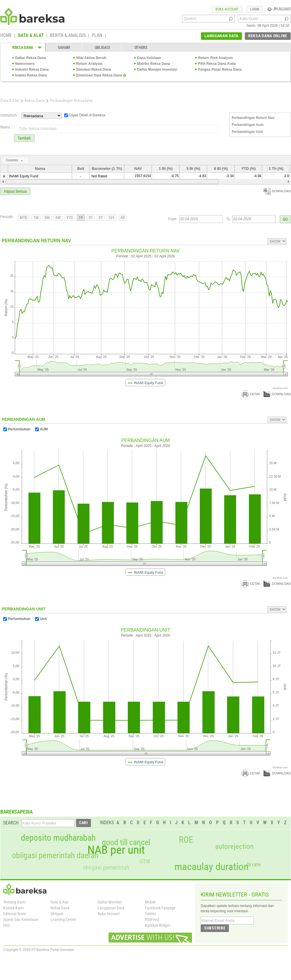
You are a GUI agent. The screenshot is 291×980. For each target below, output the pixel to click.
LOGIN (255, 9)
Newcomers (25, 64)
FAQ (6, 925)
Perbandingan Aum (248, 125)
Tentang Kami (14, 902)
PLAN (97, 36)
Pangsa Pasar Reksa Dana (220, 70)
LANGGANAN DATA (221, 36)
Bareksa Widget (158, 925)
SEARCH (11, 823)
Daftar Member (110, 902)
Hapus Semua (15, 191)
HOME (6, 36)
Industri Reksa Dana (32, 70)
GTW (145, 861)
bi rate (254, 864)
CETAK (251, 394)
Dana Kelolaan (149, 58)
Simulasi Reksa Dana (94, 70)
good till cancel (126, 842)
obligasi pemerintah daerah (55, 856)
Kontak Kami (14, 908)
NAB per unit (116, 850)
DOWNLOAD (277, 191)
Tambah (24, 138)
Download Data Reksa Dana (99, 75)
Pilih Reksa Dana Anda (217, 64)
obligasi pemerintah (106, 867)
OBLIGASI (102, 47)
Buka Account (109, 914)
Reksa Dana (34, 101)
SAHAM (64, 47)
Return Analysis (89, 64)
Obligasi (57, 914)
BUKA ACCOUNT (227, 9)
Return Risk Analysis (215, 58)
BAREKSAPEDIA (17, 812)
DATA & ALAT (31, 36)
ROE (186, 840)
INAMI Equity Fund (24, 176)
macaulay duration (212, 867)
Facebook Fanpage (160, 908)
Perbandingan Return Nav (253, 118)
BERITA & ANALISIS (68, 36)
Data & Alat (10, 101)
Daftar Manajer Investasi (157, 70)
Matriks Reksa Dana (153, 64)
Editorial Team (15, 914)
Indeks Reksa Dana (31, 75)
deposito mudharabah (58, 838)
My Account (279, 8)
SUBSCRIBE (215, 928)
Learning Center (63, 920)
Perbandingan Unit (247, 132)
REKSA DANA (23, 47)
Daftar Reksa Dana (30, 58)
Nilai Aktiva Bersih (91, 58)
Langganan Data (111, 908)
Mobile (150, 902)
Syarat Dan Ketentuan (21, 920)
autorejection (234, 846)
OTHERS (141, 47)
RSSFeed (152, 920)
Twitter (150, 914)
